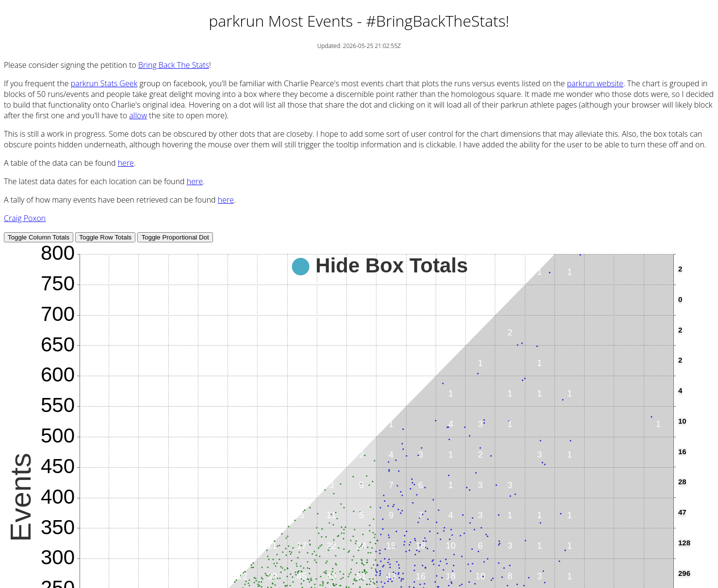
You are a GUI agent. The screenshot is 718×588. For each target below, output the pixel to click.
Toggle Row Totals (105, 237)
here (126, 163)
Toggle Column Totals (39, 237)
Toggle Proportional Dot (175, 237)
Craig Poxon (25, 218)
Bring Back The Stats (174, 65)
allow (138, 115)
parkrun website (595, 83)
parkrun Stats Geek (104, 83)
